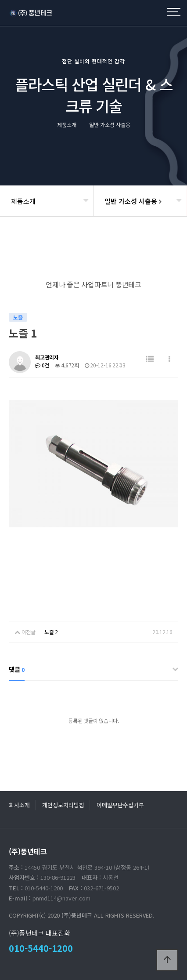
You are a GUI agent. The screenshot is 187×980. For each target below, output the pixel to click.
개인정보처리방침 (63, 805)
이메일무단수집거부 (120, 805)
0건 (42, 365)
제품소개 (23, 201)
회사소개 (19, 805)
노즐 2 (51, 632)
